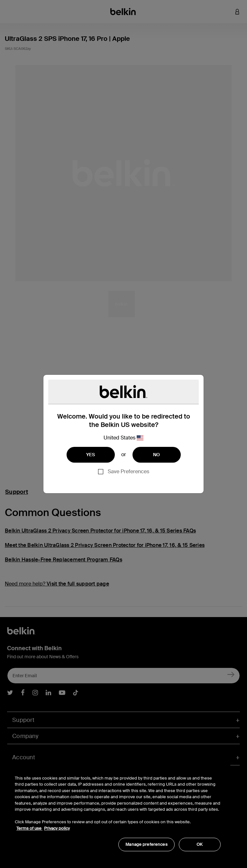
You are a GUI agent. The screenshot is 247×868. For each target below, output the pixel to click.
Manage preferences (146, 844)
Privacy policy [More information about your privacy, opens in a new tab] (57, 828)
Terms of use (29, 828)
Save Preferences (128, 471)
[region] (118, 810)
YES (91, 455)
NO (157, 455)
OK (200, 844)
